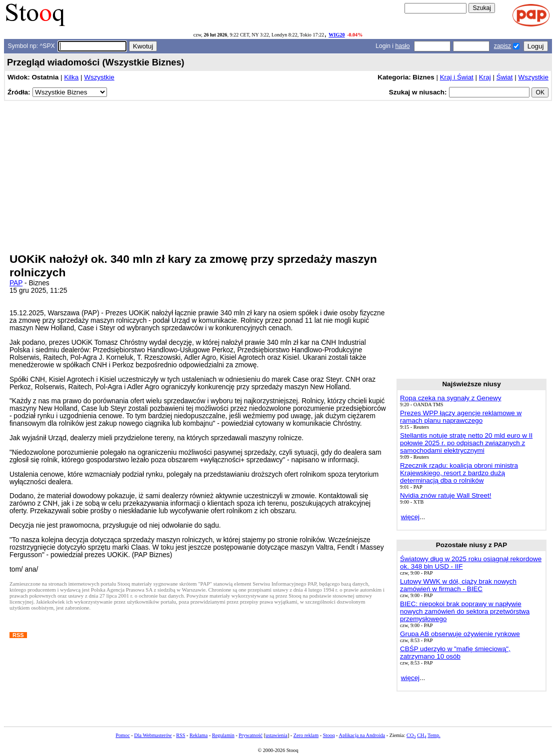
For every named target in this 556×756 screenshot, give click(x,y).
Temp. (434, 735)
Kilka (71, 77)
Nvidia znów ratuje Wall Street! (445, 495)
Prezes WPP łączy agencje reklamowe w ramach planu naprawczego (461, 417)
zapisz (502, 46)
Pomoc (122, 735)
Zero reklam (306, 735)
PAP (16, 283)
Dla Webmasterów (153, 735)
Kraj (485, 77)
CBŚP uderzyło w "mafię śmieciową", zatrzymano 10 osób (455, 653)
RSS (180, 735)
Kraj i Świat (457, 77)
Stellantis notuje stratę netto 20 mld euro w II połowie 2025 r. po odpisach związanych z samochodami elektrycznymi (466, 443)
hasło (402, 46)
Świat (505, 77)
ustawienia (276, 735)
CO (411, 735)
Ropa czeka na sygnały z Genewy (450, 398)
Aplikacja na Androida (362, 735)
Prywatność (250, 735)
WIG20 (336, 35)
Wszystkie (99, 77)
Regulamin (223, 735)
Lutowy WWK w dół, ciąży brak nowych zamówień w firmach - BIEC (458, 585)
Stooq (329, 735)
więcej (410, 517)
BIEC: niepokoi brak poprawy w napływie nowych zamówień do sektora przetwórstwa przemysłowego (465, 611)
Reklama (198, 735)
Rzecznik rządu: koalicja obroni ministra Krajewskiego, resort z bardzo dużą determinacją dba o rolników (459, 473)
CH (421, 735)
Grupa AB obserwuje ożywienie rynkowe (460, 634)
